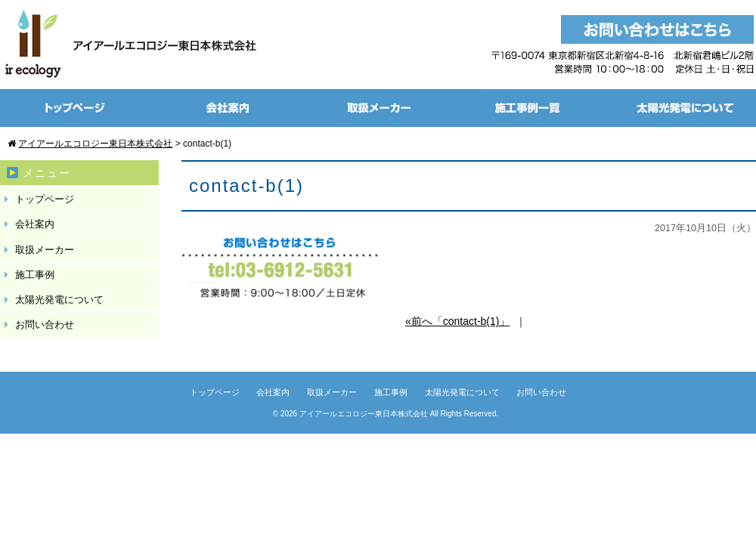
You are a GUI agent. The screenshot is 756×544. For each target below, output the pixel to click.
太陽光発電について (59, 300)
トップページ (45, 199)
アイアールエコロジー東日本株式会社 (364, 414)
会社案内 (35, 224)
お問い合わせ (45, 325)
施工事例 (35, 275)
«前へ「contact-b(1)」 (457, 321)
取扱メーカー (45, 250)
